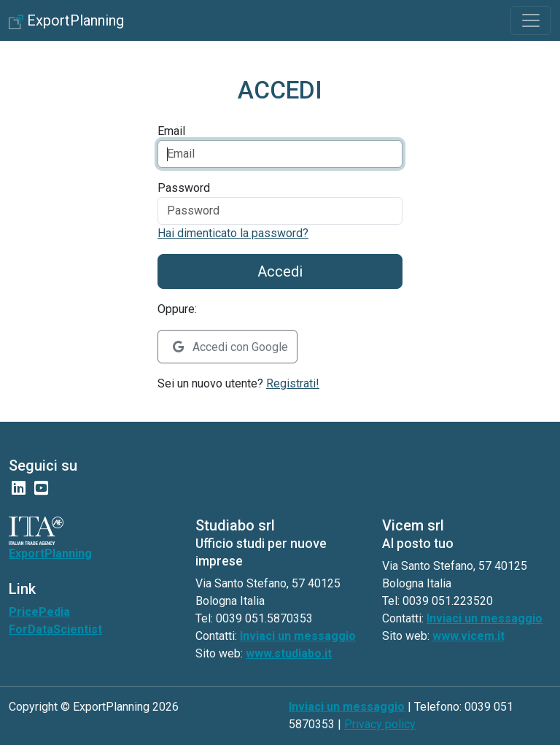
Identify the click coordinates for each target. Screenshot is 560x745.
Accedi (280, 271)
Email (171, 131)
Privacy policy (380, 724)
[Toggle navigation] (531, 20)
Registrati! (293, 383)
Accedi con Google (230, 347)
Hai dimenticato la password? (233, 233)
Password (184, 188)
